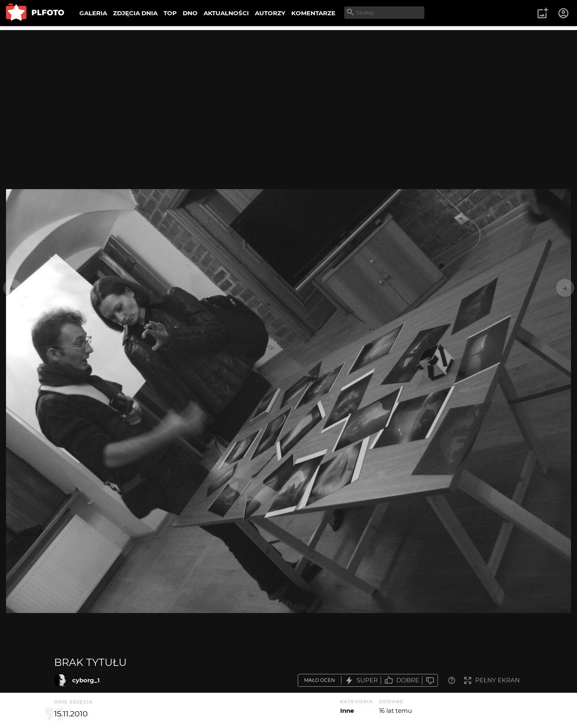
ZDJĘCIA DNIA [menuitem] (135, 13)
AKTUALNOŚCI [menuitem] (226, 13)
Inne (347, 711)
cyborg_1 (86, 680)
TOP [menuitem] (170, 13)
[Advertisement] (288, 86)
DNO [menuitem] (190, 13)
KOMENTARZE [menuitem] (313, 13)
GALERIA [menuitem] (93, 13)
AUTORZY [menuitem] (270, 13)
